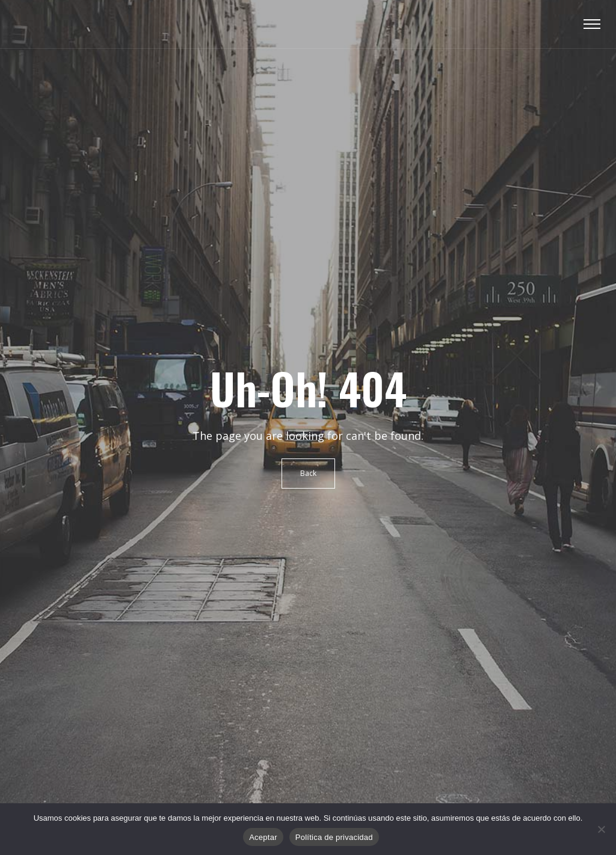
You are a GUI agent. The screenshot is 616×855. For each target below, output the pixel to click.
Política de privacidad (334, 837)
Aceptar (263, 837)
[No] (601, 829)
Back (308, 473)
